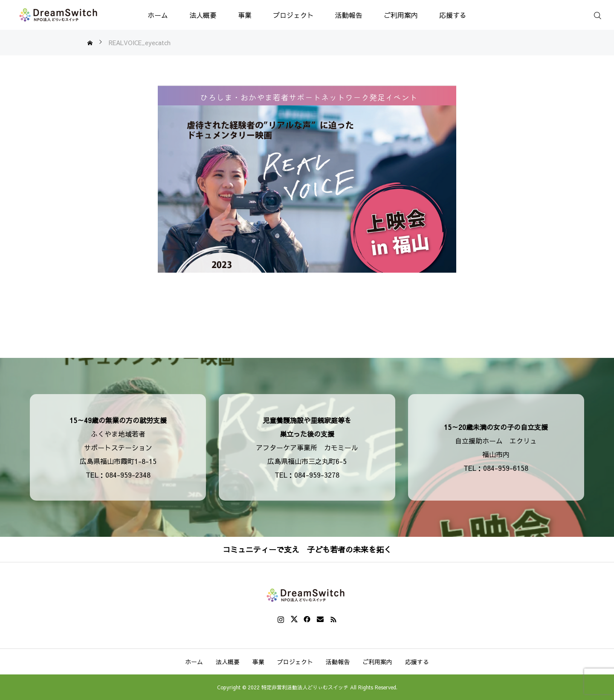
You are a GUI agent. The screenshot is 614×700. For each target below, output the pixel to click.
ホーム (158, 15)
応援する (453, 15)
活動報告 (349, 15)
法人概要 (203, 15)
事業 (245, 15)
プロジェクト (293, 15)
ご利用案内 (401, 15)
